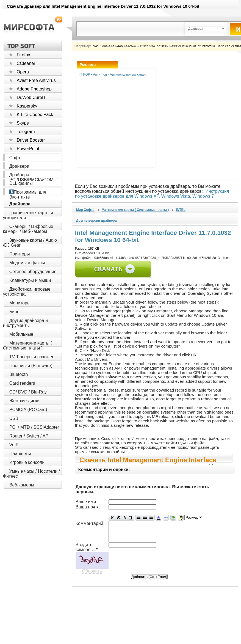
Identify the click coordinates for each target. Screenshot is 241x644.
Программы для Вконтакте (28, 195)
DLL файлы (21, 183)
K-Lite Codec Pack (35, 115)
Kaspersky (27, 106)
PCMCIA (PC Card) (28, 410)
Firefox (23, 55)
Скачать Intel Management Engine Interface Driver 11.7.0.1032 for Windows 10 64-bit (148, 459)
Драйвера (19, 166)
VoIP (14, 445)
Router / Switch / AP (29, 436)
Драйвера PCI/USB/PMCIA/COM (31, 177)
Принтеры (20, 254)
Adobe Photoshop (34, 89)
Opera (23, 72)
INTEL (181, 210)
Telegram (26, 132)
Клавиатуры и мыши (30, 280)
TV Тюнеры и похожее (32, 357)
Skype (23, 123)
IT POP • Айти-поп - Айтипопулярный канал (113, 75)
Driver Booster (31, 140)
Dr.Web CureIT (31, 97)
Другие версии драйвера (96, 221)
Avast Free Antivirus (36, 80)
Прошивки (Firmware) (31, 366)
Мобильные (21, 334)
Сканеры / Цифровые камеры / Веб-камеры (28, 229)
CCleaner (26, 63)
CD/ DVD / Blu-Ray (28, 392)
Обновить (92, 570)
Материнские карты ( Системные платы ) (27, 346)
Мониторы (20, 303)
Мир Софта (85, 210)
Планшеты (20, 454)
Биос (14, 312)
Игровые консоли (27, 462)
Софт (15, 158)
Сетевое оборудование (33, 272)
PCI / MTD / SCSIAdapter (34, 427)
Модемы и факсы (27, 263)
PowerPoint (28, 149)
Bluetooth (19, 374)
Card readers (22, 383)
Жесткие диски (24, 401)
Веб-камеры (22, 485)
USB (14, 418)
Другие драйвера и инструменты (25, 323)
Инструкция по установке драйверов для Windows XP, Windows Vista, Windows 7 (155, 194)
